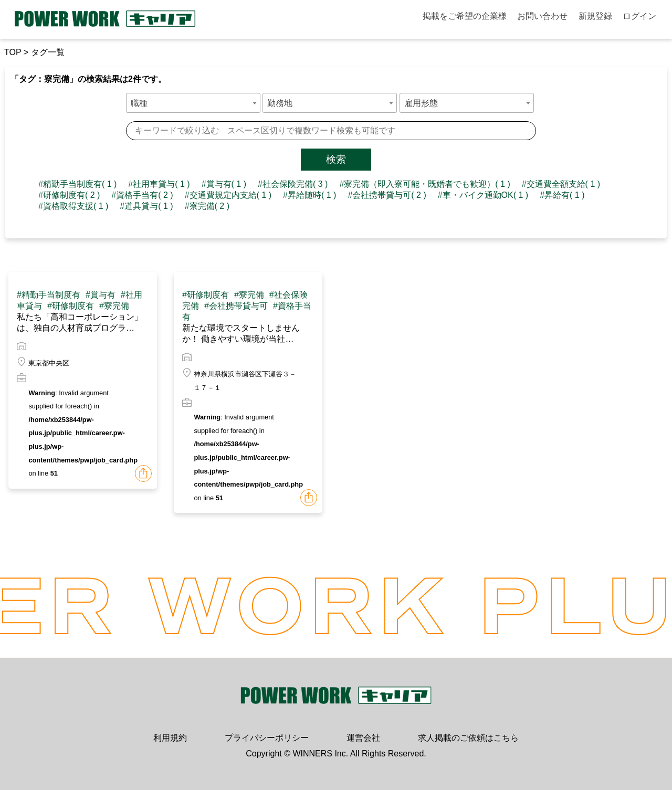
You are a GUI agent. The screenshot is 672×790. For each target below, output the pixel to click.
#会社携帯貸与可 (236, 306)
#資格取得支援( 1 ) (73, 206)
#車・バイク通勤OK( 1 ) (483, 195)
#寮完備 (114, 306)
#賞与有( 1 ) (224, 184)
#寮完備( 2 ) (207, 206)
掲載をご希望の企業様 (465, 16)
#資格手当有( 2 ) (142, 195)
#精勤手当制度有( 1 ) (77, 184)
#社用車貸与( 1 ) (159, 184)
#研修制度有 (71, 306)
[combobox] (193, 103)
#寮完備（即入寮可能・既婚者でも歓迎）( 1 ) (424, 184)
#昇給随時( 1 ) (309, 195)
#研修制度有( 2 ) (69, 195)
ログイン (639, 16)
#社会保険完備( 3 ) (293, 184)
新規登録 (595, 16)
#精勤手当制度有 (49, 295)
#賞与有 (101, 295)
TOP (13, 52)
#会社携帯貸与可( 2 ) (387, 195)
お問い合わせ (542, 16)
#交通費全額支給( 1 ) (561, 184)
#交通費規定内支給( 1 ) (228, 195)
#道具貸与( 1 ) (146, 206)
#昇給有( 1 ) (562, 195)
